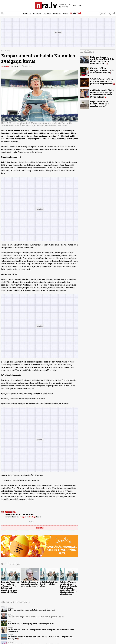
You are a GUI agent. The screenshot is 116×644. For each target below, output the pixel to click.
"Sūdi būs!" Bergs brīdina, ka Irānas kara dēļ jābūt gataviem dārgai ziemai (102, 81)
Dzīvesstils (37, 13)
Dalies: (31, 522)
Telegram (23, 517)
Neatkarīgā (27, 13)
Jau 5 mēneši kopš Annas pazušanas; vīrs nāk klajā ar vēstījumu (36, 617)
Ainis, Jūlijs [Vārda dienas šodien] (64, 7)
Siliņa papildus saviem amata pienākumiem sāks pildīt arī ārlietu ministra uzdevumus (41, 631)
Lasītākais (87, 52)
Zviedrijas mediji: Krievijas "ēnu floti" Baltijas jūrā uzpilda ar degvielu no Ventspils (40, 638)
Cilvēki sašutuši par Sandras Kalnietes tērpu (49, 584)
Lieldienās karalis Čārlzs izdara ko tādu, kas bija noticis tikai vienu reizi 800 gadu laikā (102, 94)
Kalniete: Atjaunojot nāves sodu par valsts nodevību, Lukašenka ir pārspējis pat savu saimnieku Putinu (10, 587)
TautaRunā (47, 13)
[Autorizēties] (114, 13)
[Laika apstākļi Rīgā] (77, 6)
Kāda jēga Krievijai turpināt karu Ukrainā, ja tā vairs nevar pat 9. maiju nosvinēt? (102, 60)
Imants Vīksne (6, 66)
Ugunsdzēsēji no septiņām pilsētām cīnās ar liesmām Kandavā (102, 70)
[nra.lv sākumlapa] (46, 6)
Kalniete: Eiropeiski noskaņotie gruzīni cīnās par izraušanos (30, 584)
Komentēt (40, 528)
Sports (65, 13)
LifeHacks (57, 13)
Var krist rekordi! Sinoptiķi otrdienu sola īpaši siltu (31, 624)
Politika (7, 51)
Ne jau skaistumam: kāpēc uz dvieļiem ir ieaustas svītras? (100, 104)
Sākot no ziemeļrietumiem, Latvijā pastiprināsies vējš (32, 610)
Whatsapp (33, 517)
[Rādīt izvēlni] (2, 13)
